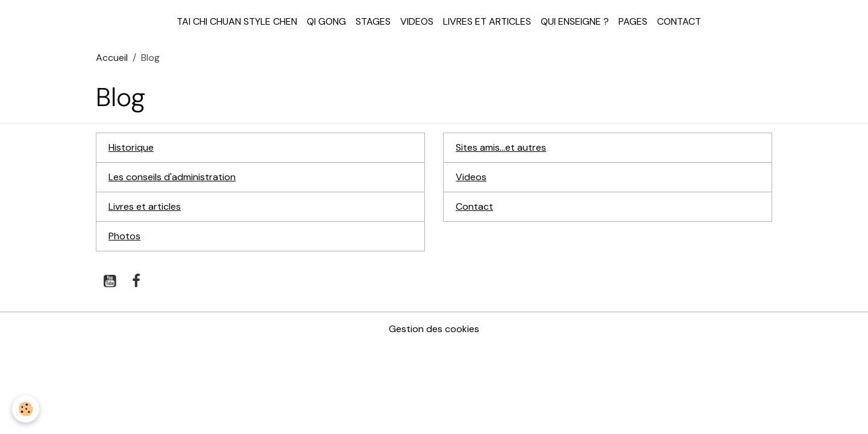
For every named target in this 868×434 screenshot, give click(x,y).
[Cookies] (26, 409)
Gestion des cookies (434, 329)
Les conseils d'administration (172, 177)
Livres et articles (487, 21)
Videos (417, 21)
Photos (124, 236)
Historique (131, 147)
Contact (679, 21)
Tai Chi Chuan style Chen (237, 21)
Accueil (112, 58)
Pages (633, 21)
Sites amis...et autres (501, 147)
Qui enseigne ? (575, 21)
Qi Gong (326, 21)
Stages (373, 21)
